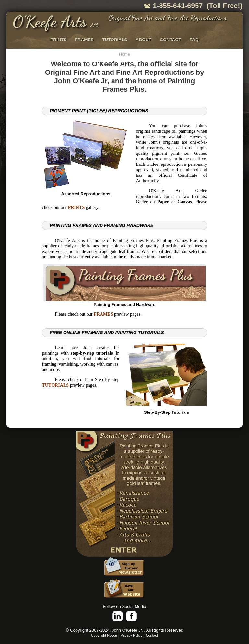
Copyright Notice (104, 635)
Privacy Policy (131, 635)
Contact (152, 635)
